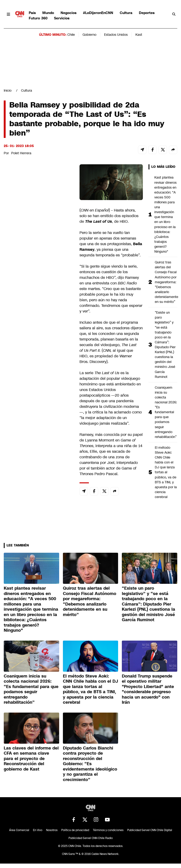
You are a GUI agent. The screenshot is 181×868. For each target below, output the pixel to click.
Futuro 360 (38, 18)
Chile (71, 35)
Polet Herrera (21, 153)
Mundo (48, 13)
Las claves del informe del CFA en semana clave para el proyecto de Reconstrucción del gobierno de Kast (31, 759)
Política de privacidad (75, 830)
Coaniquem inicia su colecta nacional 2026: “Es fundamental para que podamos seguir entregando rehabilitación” (166, 412)
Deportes (147, 13)
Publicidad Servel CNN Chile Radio (91, 838)
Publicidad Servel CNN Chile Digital (150, 830)
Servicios (62, 18)
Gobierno (89, 35)
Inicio (8, 90)
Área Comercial (19, 830)
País (32, 13)
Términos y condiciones (108, 830)
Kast (139, 35)
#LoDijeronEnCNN (98, 13)
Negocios (69, 13)
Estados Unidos (116, 35)
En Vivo (38, 830)
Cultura (126, 13)
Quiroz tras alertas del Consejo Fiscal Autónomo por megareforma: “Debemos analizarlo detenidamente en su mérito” (166, 282)
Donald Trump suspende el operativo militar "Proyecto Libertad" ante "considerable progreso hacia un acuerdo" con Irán (148, 689)
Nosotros (52, 830)
